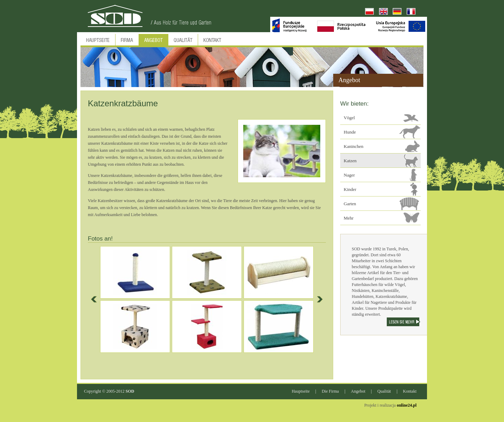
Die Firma (330, 391)
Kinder (350, 189)
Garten (350, 204)
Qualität (384, 391)
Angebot (358, 391)
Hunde (350, 132)
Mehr (349, 218)
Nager (349, 175)
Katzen (350, 161)
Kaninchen (353, 146)
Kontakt (410, 391)
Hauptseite (300, 391)
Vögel (349, 118)
